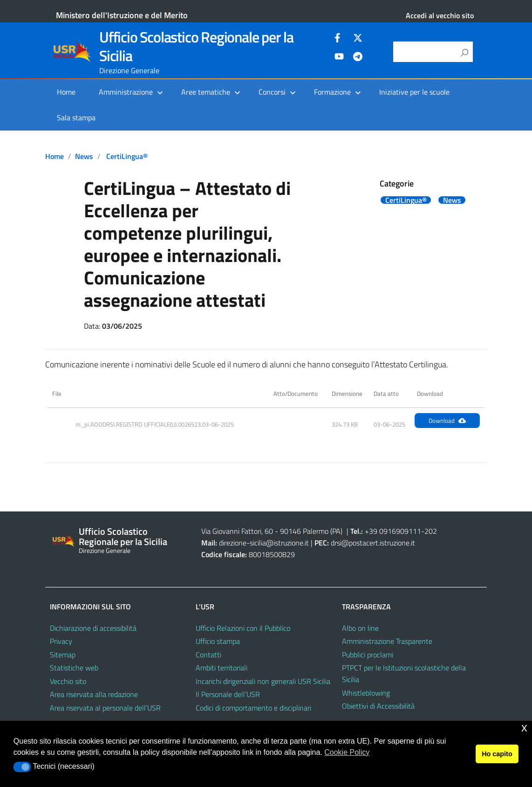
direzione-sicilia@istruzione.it (264, 543)
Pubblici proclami (368, 655)
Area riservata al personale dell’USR (105, 708)
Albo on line (360, 628)
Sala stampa (76, 117)
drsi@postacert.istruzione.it (373, 543)
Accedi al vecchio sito (440, 15)
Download (447, 421)
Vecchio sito (68, 681)
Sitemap (63, 655)
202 (431, 531)
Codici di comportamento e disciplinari (253, 708)
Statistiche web (74, 668)
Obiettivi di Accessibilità (378, 706)
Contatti (208, 655)
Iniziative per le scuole (414, 92)
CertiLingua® (127, 156)
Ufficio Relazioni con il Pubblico (243, 628)
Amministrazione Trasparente (387, 641)
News (84, 156)
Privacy (61, 641)
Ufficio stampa (218, 641)
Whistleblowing (366, 693)
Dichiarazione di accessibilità (93, 628)
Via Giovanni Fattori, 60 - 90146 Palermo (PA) (272, 531)
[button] (22, 767)
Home (66, 92)
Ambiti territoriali (222, 668)
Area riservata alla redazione (94, 694)
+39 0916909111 (393, 531)
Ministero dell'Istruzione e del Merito (122, 15)
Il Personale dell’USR (228, 694)
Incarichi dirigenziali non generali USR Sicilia (263, 681)
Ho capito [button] (497, 754)
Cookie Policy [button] (347, 752)
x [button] (524, 728)
